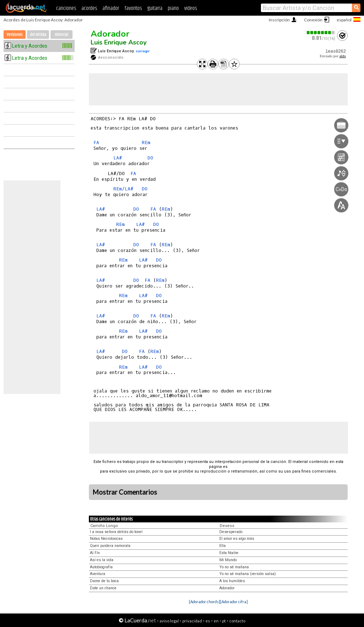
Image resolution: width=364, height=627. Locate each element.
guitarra (155, 8)
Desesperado (231, 532)
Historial (61, 35)
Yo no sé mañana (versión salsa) (248, 574)
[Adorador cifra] (234, 602)
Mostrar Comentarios (125, 492)
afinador (111, 8)
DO (150, 158)
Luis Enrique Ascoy (119, 42)
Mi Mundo (228, 560)
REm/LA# (123, 189)
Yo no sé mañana (234, 567)
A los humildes (232, 581)
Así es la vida (102, 560)
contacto (237, 621)
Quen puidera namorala (110, 546)
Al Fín (95, 553)
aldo (343, 56)
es (208, 621)
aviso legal (169, 621)
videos (191, 8)
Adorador (110, 34)
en (216, 621)
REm (146, 143)
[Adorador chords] (204, 602)
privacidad (192, 621)
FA (96, 143)
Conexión (313, 20)
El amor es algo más (237, 539)
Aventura (98, 574)
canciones (66, 8)
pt (224, 621)
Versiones (15, 35)
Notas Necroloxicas (106, 539)
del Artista (38, 35)
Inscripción (279, 20)
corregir (143, 51)
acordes (89, 8)
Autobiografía (101, 567)
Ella (223, 546)
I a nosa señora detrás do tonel (116, 532)
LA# (118, 158)
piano (173, 8)
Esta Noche (229, 553)
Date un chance (103, 588)
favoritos (133, 8)
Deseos (227, 526)
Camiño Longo (104, 526)
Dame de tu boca (104, 581)
